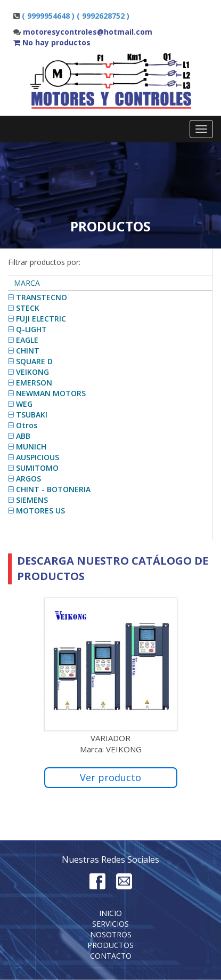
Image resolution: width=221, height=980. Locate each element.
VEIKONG (32, 372)
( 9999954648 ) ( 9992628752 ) (76, 16)
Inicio (110, 913)
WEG (24, 404)
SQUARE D (34, 361)
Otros (27, 425)
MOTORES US (40, 511)
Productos (110, 945)
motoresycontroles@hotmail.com (88, 32)
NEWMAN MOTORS (51, 393)
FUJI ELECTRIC (41, 319)
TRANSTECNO (42, 297)
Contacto (111, 956)
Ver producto (110, 777)
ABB (23, 436)
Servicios (110, 924)
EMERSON (34, 383)
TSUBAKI (32, 415)
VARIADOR (110, 738)
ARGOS (28, 479)
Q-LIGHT (31, 329)
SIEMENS (32, 500)
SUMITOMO (37, 468)
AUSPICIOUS (38, 457)
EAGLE (27, 340)
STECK (28, 308)
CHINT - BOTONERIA (53, 489)
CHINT (28, 351)
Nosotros (111, 934)
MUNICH (31, 447)
